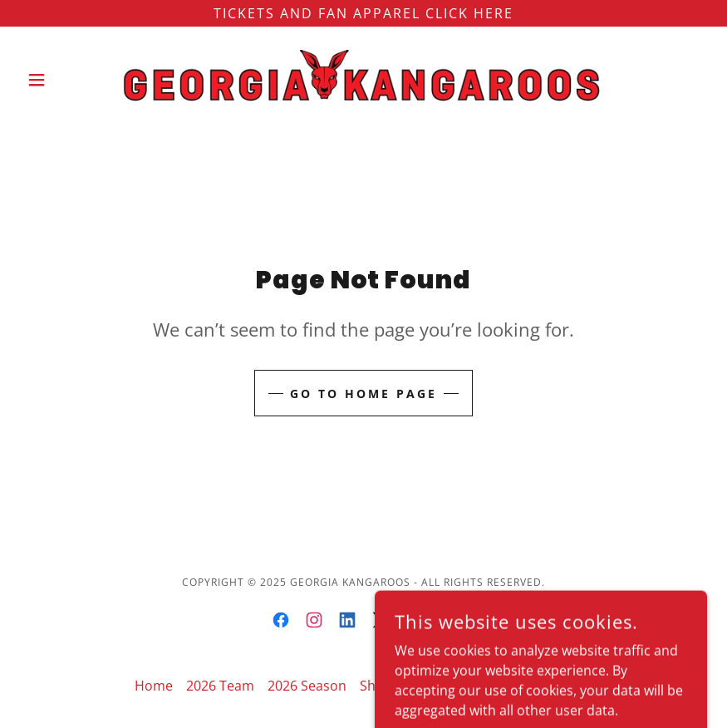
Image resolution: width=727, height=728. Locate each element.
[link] (363, 80)
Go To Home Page (363, 394)
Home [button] (154, 686)
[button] (71, 80)
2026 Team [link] (220, 686)
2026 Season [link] (307, 686)
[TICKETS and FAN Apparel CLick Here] (363, 13)
